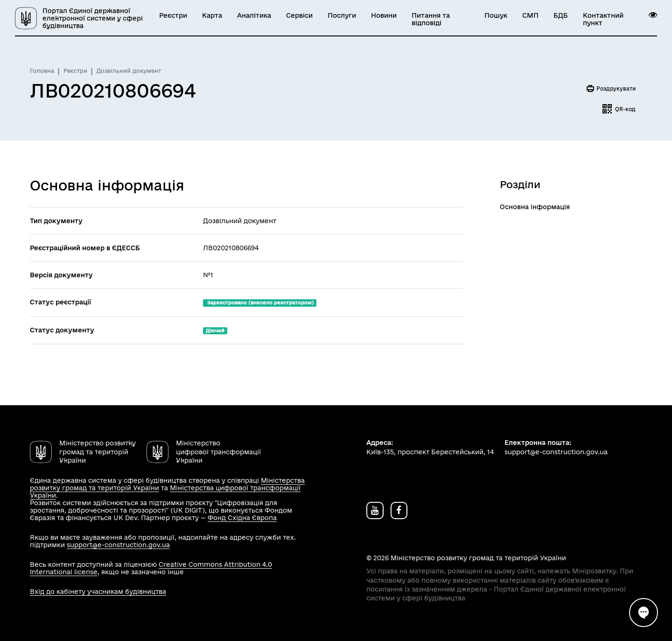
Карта (212, 15)
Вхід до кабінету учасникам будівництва (98, 592)
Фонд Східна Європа (242, 518)
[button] (653, 15)
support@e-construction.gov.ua (118, 545)
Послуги (342, 15)
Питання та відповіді (431, 19)
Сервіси (299, 15)
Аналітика (254, 15)
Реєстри (173, 15)
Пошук (496, 15)
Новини (384, 15)
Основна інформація (535, 207)
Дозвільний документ (129, 71)
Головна (42, 71)
